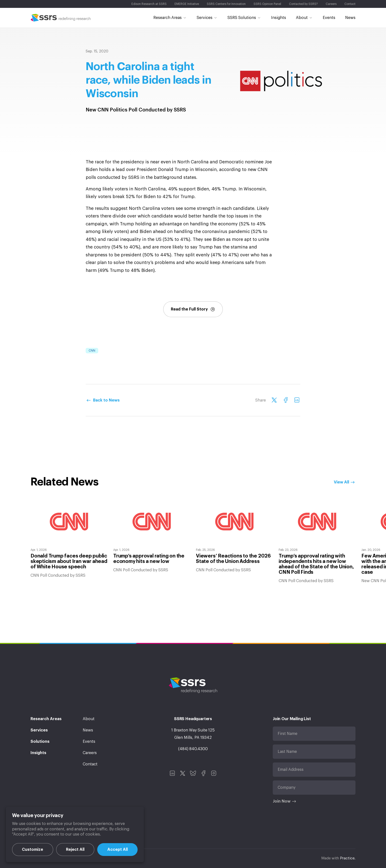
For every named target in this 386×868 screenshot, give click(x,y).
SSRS (61, 18)
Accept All (118, 850)
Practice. (348, 858)
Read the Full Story (193, 309)
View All (341, 482)
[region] (75, 834)
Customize (32, 850)
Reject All (75, 850)
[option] (69, 539)
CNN (92, 351)
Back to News (106, 400)
